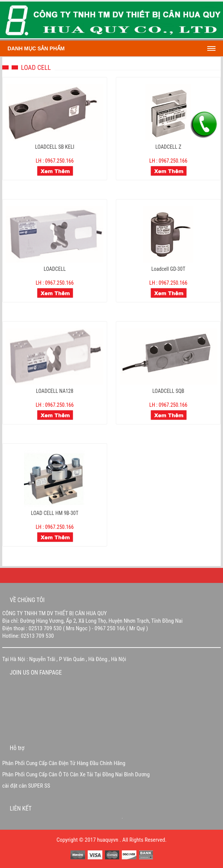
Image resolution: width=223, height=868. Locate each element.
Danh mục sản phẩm (36, 48)
